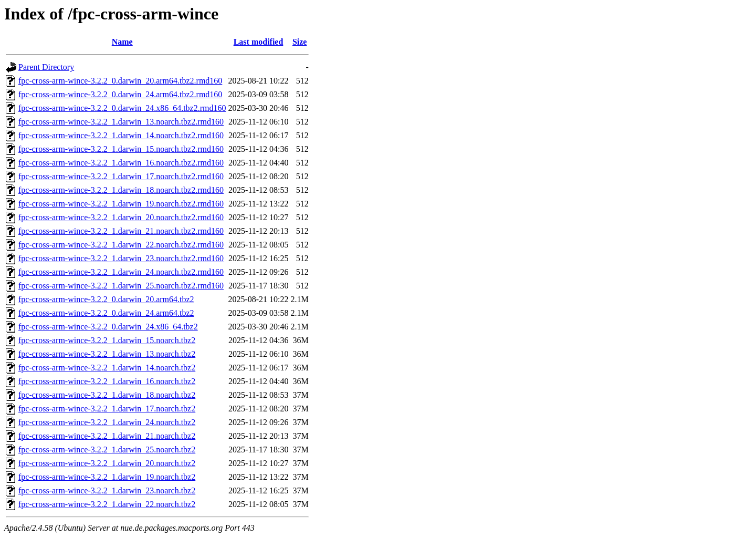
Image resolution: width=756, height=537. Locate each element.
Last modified (259, 42)
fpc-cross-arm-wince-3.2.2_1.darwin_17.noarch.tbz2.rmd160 (121, 176)
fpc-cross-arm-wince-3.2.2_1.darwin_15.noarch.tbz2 (107, 340)
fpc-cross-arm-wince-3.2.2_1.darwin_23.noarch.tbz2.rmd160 (121, 258)
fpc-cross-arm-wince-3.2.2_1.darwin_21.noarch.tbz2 (107, 436)
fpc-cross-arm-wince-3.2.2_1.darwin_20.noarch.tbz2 (107, 463)
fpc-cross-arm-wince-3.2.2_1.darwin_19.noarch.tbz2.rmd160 (121, 204)
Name (122, 42)
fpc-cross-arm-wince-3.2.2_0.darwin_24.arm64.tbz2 (106, 313)
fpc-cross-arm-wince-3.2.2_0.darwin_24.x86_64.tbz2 (108, 327)
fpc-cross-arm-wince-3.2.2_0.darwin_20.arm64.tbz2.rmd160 (120, 81)
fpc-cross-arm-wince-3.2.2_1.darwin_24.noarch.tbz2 (107, 422)
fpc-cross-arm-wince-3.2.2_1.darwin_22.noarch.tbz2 (107, 504)
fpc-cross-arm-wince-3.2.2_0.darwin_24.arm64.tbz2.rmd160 (120, 94)
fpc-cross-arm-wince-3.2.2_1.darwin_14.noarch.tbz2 (107, 368)
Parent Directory (46, 67)
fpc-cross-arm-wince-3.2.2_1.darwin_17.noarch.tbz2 (107, 409)
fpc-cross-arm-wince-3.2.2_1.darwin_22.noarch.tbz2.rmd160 (121, 245)
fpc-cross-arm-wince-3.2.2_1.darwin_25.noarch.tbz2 (107, 450)
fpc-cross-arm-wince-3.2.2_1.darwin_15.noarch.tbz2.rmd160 (121, 149)
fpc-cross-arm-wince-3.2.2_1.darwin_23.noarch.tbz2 (107, 490)
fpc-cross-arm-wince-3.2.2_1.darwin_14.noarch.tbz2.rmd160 (121, 135)
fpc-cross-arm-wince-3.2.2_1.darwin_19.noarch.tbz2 (107, 477)
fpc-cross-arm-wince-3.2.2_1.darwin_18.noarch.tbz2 (107, 395)
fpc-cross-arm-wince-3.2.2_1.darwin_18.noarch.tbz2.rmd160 (121, 190)
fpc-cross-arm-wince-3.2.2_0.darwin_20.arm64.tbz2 (106, 299)
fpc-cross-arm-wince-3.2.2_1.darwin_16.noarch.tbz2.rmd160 (121, 163)
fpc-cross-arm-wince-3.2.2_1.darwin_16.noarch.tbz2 (107, 381)
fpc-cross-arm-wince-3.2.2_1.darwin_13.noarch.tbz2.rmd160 (121, 122)
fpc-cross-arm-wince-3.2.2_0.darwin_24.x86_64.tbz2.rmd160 (122, 108)
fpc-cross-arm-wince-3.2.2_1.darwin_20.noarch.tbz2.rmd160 (121, 217)
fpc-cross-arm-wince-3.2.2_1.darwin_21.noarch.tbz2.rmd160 (121, 231)
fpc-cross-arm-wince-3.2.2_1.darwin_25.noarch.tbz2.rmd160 (121, 286)
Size (300, 42)
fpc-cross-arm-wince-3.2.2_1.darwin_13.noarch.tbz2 (107, 354)
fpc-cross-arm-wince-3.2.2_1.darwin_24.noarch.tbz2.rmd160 (121, 272)
